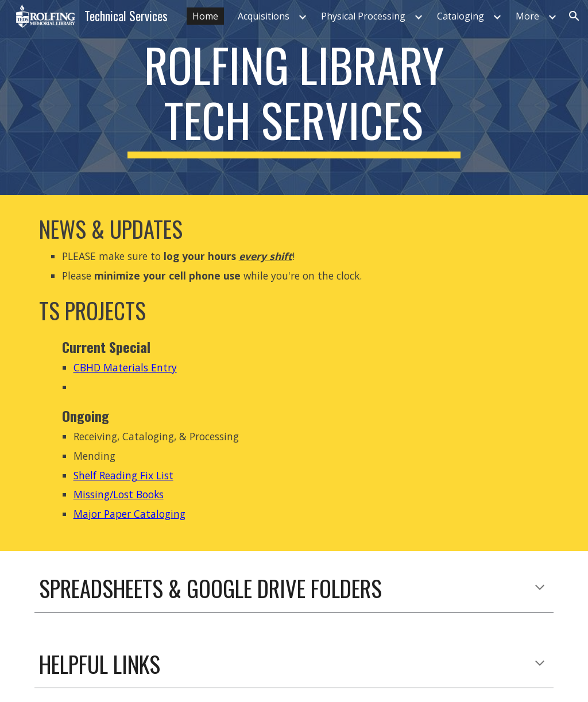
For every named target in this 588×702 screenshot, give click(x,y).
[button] (574, 16)
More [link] (527, 16)
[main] (294, 98)
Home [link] (205, 16)
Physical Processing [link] (363, 16)
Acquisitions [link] (264, 16)
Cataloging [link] (461, 16)
